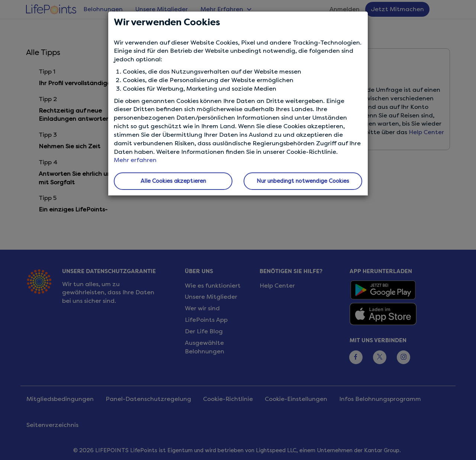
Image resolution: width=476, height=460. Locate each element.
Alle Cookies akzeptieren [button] (173, 181)
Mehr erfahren (135, 160)
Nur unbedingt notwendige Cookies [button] (303, 181)
